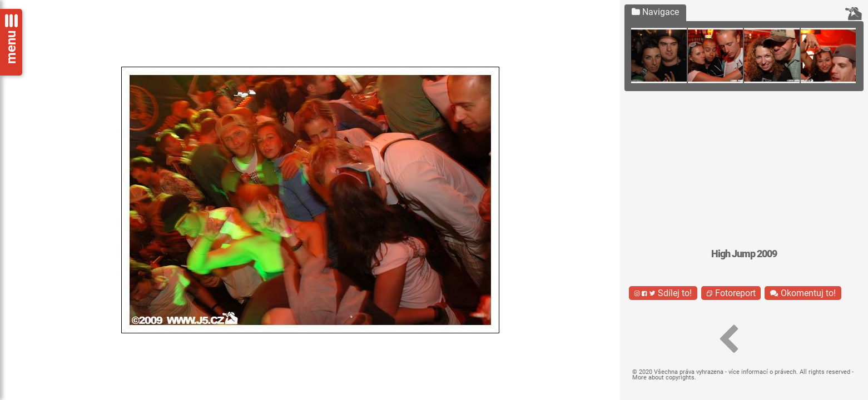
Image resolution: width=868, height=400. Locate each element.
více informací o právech (762, 372)
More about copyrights (663, 377)
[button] (728, 339)
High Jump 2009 (744, 254)
